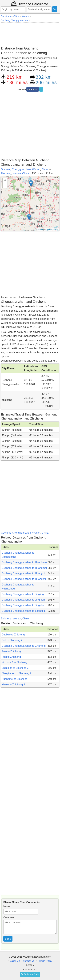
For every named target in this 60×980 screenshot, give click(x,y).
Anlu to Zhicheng (11, 651)
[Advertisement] (30, 34)
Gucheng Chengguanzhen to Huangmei (24, 568)
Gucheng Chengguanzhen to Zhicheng (24, 646)
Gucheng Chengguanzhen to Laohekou (24, 611)
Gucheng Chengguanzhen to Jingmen (23, 600)
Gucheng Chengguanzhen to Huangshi (24, 579)
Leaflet (40, 230)
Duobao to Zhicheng (13, 635)
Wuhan (36, 169)
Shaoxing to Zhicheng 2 (15, 668)
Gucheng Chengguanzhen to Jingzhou (23, 605)
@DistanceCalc (30, 974)
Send (8, 939)
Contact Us (29, 961)
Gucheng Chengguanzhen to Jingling (23, 594)
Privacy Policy (45, 961)
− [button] (5, 185)
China (45, 169)
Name (7, 906)
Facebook (32, 89)
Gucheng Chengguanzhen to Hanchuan (24, 562)
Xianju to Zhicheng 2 (13, 685)
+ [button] (5, 181)
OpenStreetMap (52, 230)
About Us (15, 961)
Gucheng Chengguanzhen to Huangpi (23, 573)
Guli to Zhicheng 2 (12, 640)
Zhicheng (6, 173)
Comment (9, 917)
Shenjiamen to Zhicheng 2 (16, 673)
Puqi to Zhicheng (11, 657)
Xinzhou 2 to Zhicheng (14, 662)
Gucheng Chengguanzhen (16, 169)
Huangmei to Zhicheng (14, 679)
